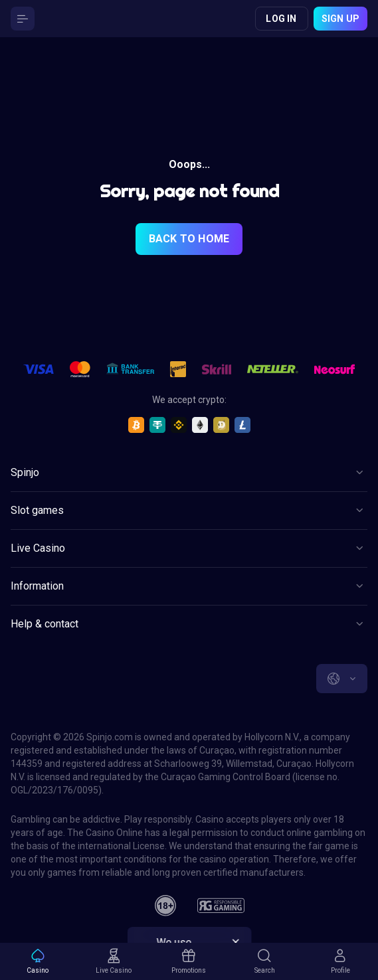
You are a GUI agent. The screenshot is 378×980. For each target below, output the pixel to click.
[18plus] (165, 906)
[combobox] (342, 679)
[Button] (23, 19)
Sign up (340, 19)
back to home (189, 239)
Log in (281, 19)
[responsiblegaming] (221, 906)
